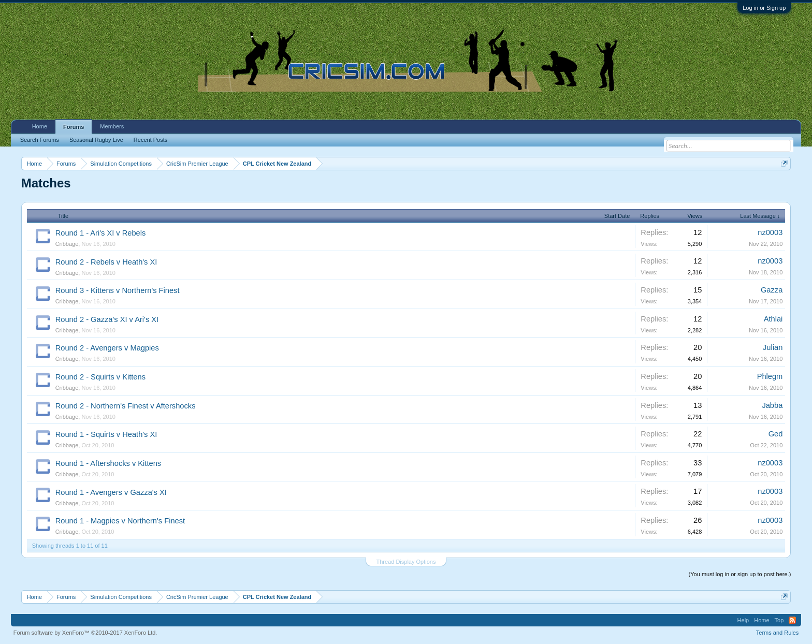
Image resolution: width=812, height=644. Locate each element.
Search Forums (40, 140)
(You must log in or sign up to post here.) (740, 574)
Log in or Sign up (764, 8)
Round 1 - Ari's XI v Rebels (101, 233)
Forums (74, 127)
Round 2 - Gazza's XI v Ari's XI (107, 319)
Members (112, 126)
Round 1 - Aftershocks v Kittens (108, 463)
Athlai (773, 319)
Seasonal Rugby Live (96, 140)
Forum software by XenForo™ (85, 633)
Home (40, 126)
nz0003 (770, 232)
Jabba (772, 405)
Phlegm (770, 376)
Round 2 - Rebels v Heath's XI (106, 262)
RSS (792, 620)
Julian (773, 347)
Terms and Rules (778, 633)
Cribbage (67, 244)
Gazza (772, 290)
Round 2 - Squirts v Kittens (100, 377)
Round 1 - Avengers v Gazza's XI (111, 492)
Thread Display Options (406, 562)
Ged (776, 434)
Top (779, 620)
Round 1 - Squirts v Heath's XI (106, 434)
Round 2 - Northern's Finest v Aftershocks (126, 406)
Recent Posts (150, 140)
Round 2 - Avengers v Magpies (107, 348)
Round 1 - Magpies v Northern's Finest (120, 521)
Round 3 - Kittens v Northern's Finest (118, 290)
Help (743, 620)
